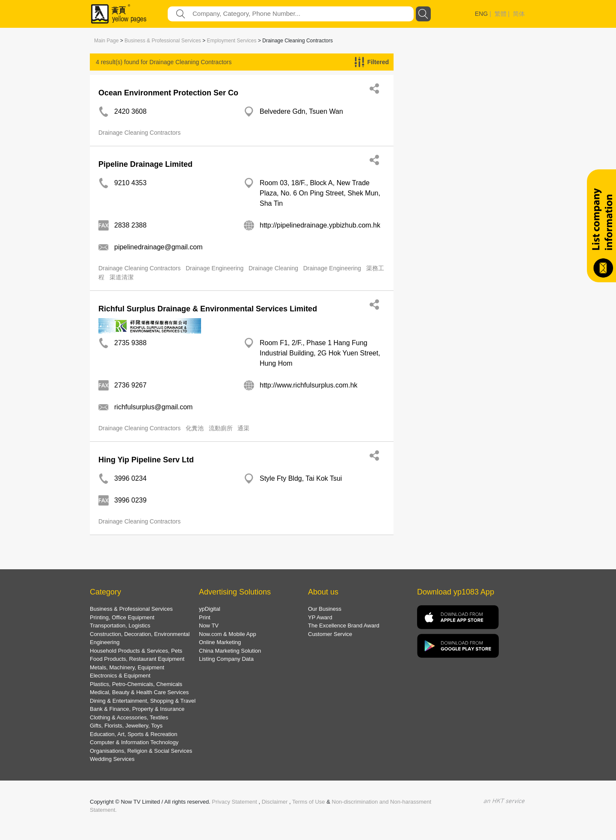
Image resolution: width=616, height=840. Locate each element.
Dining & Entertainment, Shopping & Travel (143, 701)
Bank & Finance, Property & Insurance (137, 709)
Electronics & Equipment (120, 676)
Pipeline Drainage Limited (145, 164)
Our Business (325, 609)
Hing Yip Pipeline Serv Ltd (146, 460)
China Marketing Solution (230, 651)
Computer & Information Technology (134, 742)
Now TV (209, 626)
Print (205, 617)
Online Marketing (220, 642)
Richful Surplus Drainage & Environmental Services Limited (208, 309)
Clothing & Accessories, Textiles (129, 717)
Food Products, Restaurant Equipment (137, 659)
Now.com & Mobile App (228, 634)
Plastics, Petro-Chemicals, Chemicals (136, 684)
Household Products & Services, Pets (136, 651)
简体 (519, 14)
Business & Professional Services (163, 41)
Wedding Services (112, 759)
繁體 (500, 14)
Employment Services (232, 41)
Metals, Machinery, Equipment (127, 667)
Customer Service (330, 634)
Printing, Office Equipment (122, 617)
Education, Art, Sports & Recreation (134, 734)
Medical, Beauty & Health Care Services (139, 692)
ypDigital (210, 609)
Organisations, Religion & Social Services (141, 751)
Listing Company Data (226, 659)
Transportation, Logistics (120, 626)
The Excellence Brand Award (344, 626)
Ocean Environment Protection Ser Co (168, 93)
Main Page (106, 41)
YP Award (320, 617)
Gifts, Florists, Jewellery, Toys (126, 726)
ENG (481, 14)
